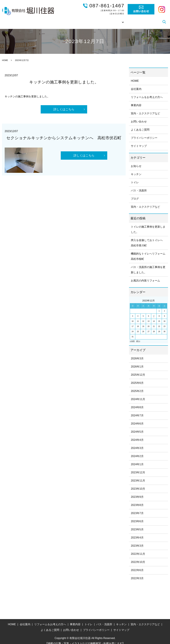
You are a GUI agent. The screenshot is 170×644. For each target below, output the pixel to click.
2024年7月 (137, 411)
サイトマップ (139, 141)
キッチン (136, 170)
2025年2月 (137, 386)
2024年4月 (137, 435)
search (164, 20)
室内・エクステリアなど (145, 109)
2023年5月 (137, 525)
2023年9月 (137, 492)
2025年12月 (138, 370)
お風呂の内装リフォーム (145, 276)
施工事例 (117, 19)
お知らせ (136, 161)
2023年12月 (138, 468)
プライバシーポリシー (144, 133)
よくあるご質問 (138, 19)
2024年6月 (137, 419)
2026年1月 (137, 362)
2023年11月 (138, 476)
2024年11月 (138, 395)
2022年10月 (138, 557)
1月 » (138, 336)
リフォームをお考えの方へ (77, 19)
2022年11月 (138, 549)
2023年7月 (137, 509)
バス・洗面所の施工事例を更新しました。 (148, 265)
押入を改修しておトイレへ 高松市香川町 (148, 238)
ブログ (156, 19)
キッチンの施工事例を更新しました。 (64, 77)
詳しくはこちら (64, 105)
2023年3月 (137, 541)
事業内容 (102, 19)
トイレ (135, 178)
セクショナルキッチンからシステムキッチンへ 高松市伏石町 (64, 133)
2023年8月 (137, 500)
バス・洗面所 (139, 186)
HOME (38, 19)
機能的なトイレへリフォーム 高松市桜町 (149, 252)
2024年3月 (137, 443)
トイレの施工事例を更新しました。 (148, 225)
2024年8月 (137, 403)
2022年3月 (137, 574)
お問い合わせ (139, 117)
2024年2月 (137, 452)
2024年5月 (137, 427)
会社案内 (51, 19)
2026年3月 (137, 354)
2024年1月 (137, 460)
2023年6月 (137, 517)
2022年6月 (137, 565)
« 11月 (132, 336)
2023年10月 (138, 484)
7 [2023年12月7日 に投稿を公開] (154, 311)
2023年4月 (137, 533)
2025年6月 (137, 378)
